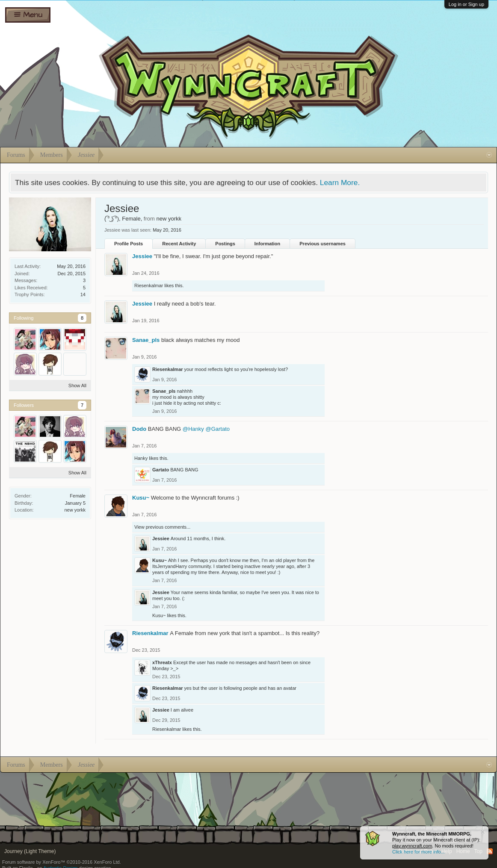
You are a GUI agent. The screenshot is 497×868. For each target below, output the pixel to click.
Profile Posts (129, 244)
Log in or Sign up (466, 4)
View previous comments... (162, 527)
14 (83, 294)
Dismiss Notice (483, 832)
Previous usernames (322, 244)
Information (268, 244)
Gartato (161, 470)
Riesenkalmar (149, 285)
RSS (490, 851)
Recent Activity (179, 244)
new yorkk (75, 510)
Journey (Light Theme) (30, 851)
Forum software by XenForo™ (62, 862)
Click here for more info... (419, 852)
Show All (77, 385)
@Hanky (193, 429)
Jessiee (142, 256)
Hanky (141, 458)
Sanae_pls (146, 340)
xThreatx (162, 662)
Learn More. (340, 182)
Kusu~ (141, 498)
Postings (225, 244)
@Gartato (217, 429)
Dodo (139, 429)
